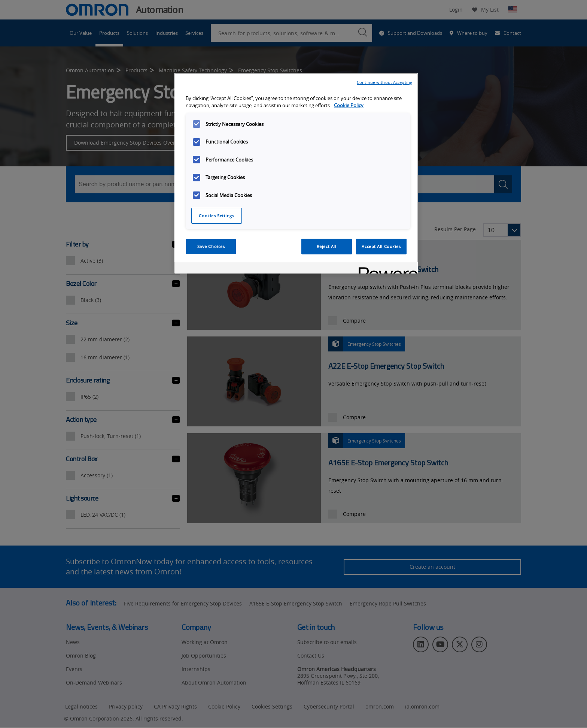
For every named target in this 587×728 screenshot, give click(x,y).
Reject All (327, 246)
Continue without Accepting (384, 82)
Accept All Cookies (381, 246)
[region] (296, 173)
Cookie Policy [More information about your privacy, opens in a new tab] (349, 105)
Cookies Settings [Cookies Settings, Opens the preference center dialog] (216, 216)
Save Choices (211, 246)
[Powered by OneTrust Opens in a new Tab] (386, 269)
